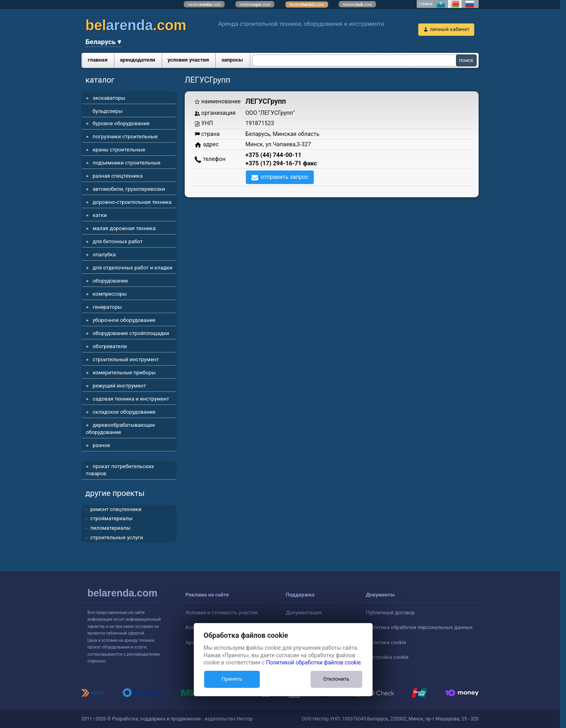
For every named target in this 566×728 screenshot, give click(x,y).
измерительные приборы (124, 373)
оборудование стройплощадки (131, 333)
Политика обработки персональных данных (419, 627)
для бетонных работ (118, 241)
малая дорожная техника (124, 228)
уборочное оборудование (124, 320)
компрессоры (110, 294)
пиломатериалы (110, 528)
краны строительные (119, 150)
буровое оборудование (121, 123)
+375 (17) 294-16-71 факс (281, 163)
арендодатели (138, 60)
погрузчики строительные (125, 136)
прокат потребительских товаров (120, 470)
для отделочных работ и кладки (132, 268)
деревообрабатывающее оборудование (120, 429)
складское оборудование (124, 412)
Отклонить (336, 679)
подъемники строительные (127, 163)
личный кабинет (450, 29)
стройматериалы (111, 518)
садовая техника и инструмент (131, 399)
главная (98, 60)
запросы (232, 60)
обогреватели (110, 346)
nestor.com (205, 4)
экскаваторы (109, 98)
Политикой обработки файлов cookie (314, 662)
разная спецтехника (118, 176)
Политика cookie (386, 642)
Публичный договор (390, 613)
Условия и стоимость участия (222, 613)
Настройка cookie (387, 657)
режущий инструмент (119, 386)
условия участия (188, 60)
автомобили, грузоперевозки (129, 189)
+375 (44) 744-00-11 (273, 155)
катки (100, 215)
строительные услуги (117, 537)
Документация (304, 613)
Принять (232, 679)
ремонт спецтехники (116, 509)
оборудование (110, 281)
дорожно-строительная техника (132, 202)
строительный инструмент (126, 359)
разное (101, 445)
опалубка (104, 255)
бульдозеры (108, 111)
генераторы (107, 307)
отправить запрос (285, 177)
